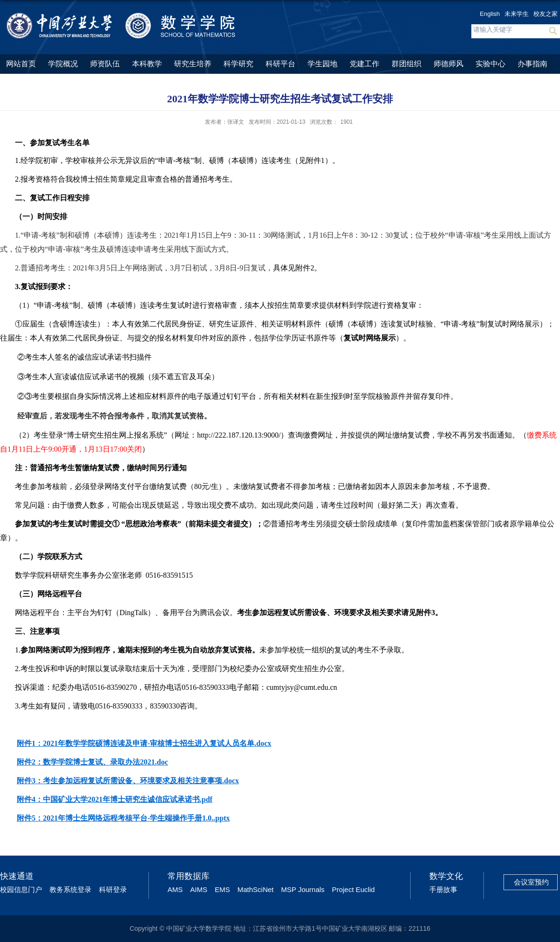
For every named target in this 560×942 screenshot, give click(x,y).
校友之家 (546, 14)
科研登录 (113, 889)
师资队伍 (105, 64)
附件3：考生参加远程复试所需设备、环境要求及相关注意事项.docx (128, 781)
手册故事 (443, 889)
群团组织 (406, 64)
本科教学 (147, 64)
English (490, 14)
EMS (222, 889)
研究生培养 (193, 64)
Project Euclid (353, 889)
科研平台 (280, 64)
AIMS (199, 889)
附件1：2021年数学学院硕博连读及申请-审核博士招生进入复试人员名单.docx (144, 743)
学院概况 (63, 64)
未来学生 (517, 14)
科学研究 (238, 64)
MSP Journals (303, 889)
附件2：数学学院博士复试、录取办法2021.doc (92, 762)
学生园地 (322, 64)
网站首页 (21, 64)
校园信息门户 (21, 889)
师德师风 (448, 64)
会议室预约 (531, 882)
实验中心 (490, 64)
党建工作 (364, 64)
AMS (175, 889)
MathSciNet (256, 889)
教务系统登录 (70, 889)
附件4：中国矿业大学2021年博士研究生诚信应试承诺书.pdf (115, 799)
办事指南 (532, 64)
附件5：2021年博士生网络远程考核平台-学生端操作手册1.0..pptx (123, 818)
